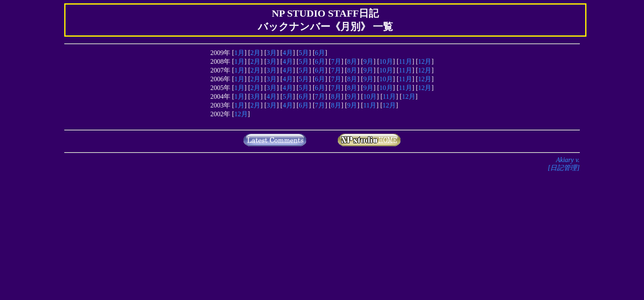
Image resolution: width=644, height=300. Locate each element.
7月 (336, 61)
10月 (386, 61)
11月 (405, 61)
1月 (239, 53)
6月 (320, 53)
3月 (272, 53)
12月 (425, 61)
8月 (352, 61)
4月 (288, 53)
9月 (368, 61)
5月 (304, 53)
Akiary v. (568, 160)
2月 (255, 53)
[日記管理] (563, 168)
